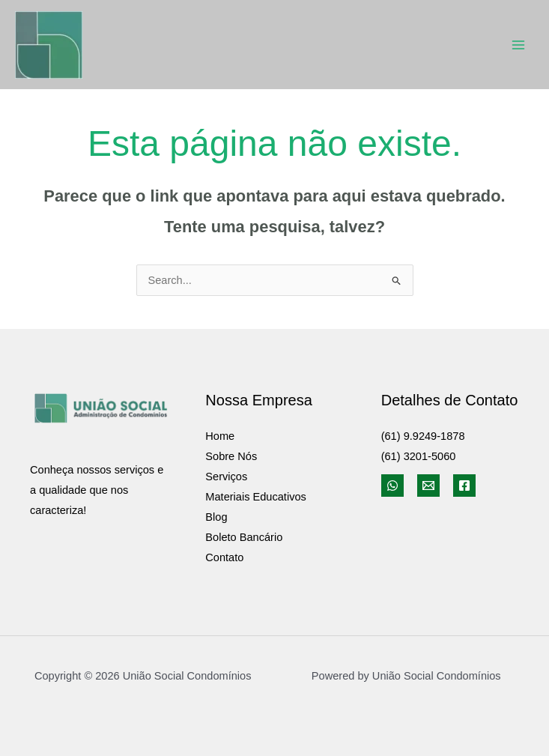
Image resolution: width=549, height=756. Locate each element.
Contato (224, 557)
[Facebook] (464, 486)
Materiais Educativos (256, 497)
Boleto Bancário (244, 537)
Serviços (226, 477)
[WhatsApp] (392, 486)
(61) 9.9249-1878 (423, 436)
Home (220, 436)
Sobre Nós (231, 456)
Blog (216, 517)
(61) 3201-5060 (419, 456)
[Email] (428, 486)
